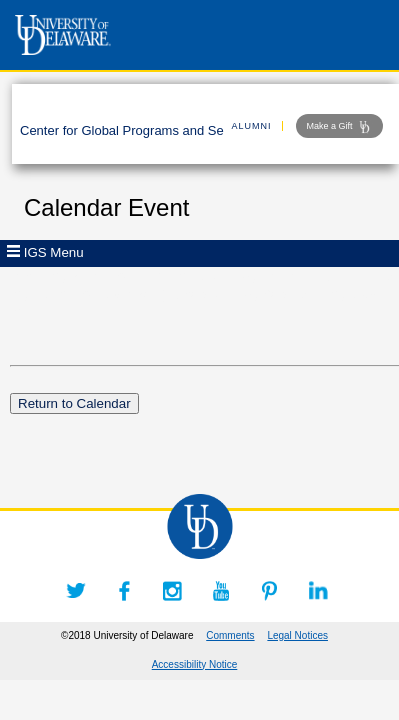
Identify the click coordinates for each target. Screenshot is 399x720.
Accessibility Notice (195, 664)
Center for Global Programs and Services (139, 130)
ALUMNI (252, 126)
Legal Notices (297, 635)
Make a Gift (339, 127)
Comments (230, 635)
